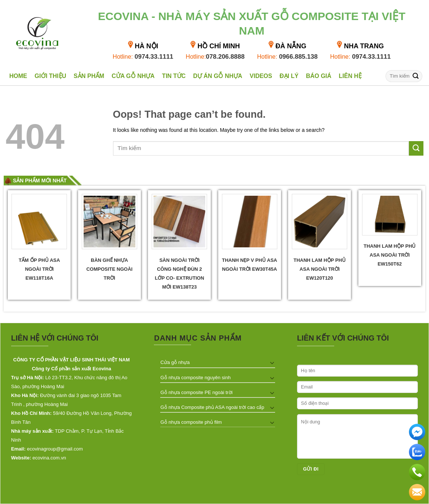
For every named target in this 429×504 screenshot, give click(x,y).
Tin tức (174, 76)
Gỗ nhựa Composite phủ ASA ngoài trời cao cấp (212, 407)
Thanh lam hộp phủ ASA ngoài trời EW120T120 (320, 269)
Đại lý (289, 76)
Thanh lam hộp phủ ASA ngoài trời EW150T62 (390, 255)
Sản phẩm (89, 76)
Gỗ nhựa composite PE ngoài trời (196, 392)
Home (18, 76)
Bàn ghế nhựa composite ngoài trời (109, 269)
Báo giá (319, 76)
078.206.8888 (215, 57)
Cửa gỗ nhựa (133, 76)
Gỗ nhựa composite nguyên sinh (195, 378)
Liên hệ (350, 76)
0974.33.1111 (143, 57)
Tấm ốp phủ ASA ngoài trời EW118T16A (39, 269)
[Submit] (416, 76)
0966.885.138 (287, 57)
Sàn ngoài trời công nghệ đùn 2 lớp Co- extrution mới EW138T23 (179, 274)
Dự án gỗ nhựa (217, 76)
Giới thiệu (50, 76)
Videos (261, 76)
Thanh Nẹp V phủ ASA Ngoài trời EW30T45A (249, 265)
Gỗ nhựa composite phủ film (191, 422)
